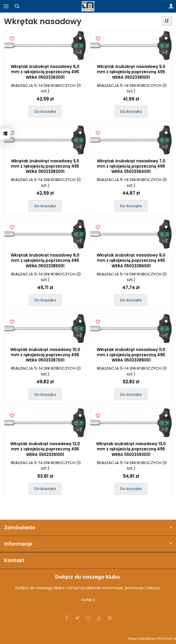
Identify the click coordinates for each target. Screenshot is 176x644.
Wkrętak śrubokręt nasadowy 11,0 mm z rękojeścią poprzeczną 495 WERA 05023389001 (131, 355)
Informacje (88, 544)
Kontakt (14, 560)
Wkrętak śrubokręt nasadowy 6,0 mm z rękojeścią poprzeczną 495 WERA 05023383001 (45, 72)
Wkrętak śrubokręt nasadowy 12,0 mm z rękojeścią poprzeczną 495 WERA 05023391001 (45, 449)
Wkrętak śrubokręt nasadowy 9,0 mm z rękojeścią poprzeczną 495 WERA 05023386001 (131, 260)
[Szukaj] (17, 6)
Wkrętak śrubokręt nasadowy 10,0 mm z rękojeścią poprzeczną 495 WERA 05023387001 (45, 355)
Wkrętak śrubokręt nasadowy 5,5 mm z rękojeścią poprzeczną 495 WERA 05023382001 (45, 166)
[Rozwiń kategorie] (6, 6)
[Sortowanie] (167, 21)
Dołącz (88, 600)
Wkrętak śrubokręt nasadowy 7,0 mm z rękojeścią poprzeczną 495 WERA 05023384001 (131, 166)
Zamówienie (88, 528)
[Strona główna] (88, 6)
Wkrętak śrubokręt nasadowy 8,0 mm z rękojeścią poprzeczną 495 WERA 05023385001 (45, 260)
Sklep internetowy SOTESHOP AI (152, 639)
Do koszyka (45, 111)
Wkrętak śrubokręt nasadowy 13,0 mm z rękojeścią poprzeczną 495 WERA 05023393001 (131, 449)
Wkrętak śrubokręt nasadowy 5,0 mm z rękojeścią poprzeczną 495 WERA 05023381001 (131, 72)
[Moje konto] (171, 6)
